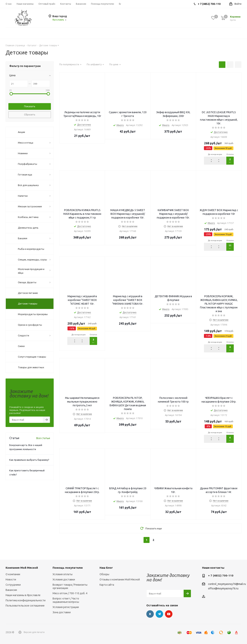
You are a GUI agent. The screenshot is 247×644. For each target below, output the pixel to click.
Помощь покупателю (68, 568)
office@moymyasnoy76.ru (223, 588)
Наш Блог (106, 568)
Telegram (159, 614)
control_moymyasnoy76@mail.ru (227, 584)
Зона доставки (62, 612)
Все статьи (43, 438)
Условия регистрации (66, 607)
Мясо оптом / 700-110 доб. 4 (70, 593)
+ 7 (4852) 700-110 (221, 575)
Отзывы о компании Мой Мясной (120, 579)
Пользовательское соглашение (25, 606)
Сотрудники (13, 585)
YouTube (169, 614)
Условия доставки (64, 579)
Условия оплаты (63, 574)
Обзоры (104, 574)
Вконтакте (150, 614)
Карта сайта (107, 585)
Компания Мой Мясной (22, 568)
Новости (11, 579)
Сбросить (30, 114)
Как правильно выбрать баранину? (29, 460)
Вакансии (11, 590)
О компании (13, 574)
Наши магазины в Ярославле (23, 595)
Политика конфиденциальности (26, 600)
